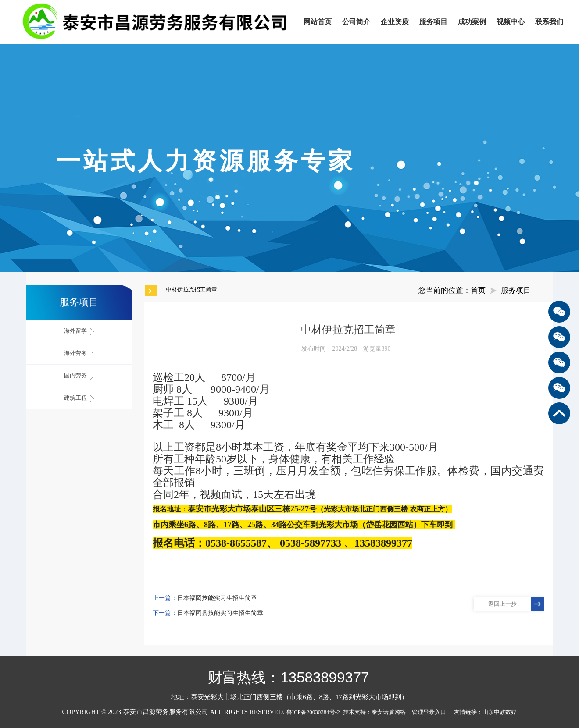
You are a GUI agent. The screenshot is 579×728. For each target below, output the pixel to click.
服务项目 (433, 22)
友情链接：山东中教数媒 (485, 712)
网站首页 (318, 22)
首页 (478, 290)
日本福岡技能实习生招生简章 (217, 598)
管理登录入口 (429, 712)
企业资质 (395, 22)
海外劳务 (79, 353)
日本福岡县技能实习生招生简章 (220, 613)
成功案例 (472, 22)
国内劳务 (79, 376)
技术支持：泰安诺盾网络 (377, 712)
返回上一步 (502, 604)
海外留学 (79, 331)
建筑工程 (79, 398)
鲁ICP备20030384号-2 (313, 712)
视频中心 (511, 22)
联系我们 (549, 22)
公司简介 (356, 22)
